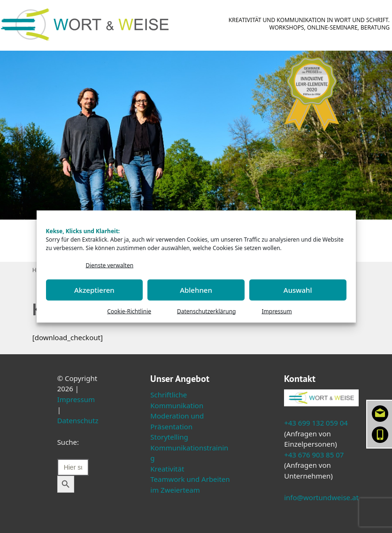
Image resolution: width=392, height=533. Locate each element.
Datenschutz (78, 420)
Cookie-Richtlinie (129, 311)
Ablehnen (196, 290)
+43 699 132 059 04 (316, 423)
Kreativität (167, 469)
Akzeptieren (94, 290)
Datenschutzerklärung (206, 311)
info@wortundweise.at (321, 497)
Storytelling (169, 437)
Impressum (277, 311)
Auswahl (298, 290)
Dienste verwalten (110, 265)
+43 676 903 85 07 (314, 455)
